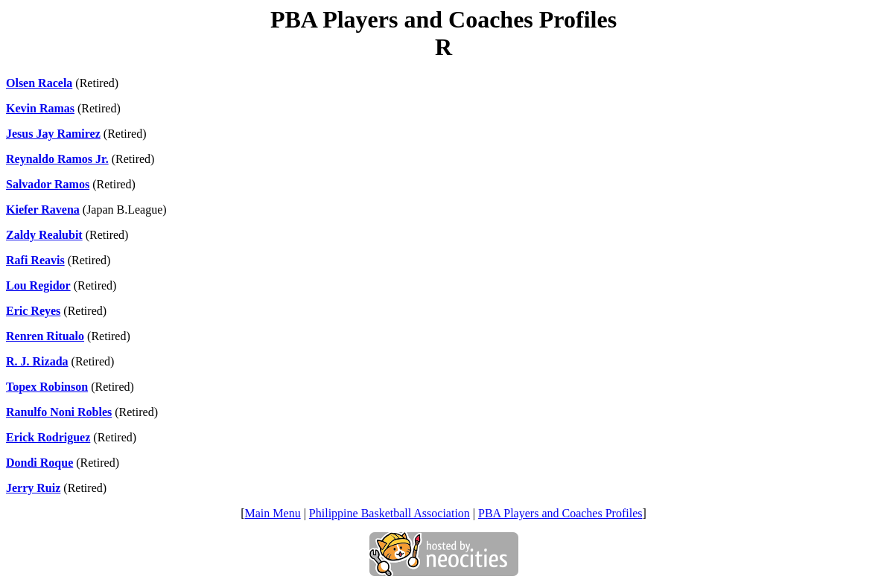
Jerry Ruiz (33, 488)
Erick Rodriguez (48, 437)
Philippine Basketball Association (390, 513)
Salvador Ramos (48, 184)
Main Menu (273, 513)
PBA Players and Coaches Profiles (560, 513)
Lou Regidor (38, 285)
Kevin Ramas (40, 108)
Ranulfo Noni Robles (59, 412)
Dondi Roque (39, 463)
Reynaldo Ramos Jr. (57, 159)
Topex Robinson (47, 387)
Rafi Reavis (35, 260)
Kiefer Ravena (43, 210)
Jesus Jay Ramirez (53, 134)
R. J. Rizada (37, 361)
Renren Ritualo (45, 336)
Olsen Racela (39, 83)
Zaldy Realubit (44, 235)
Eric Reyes (33, 311)
